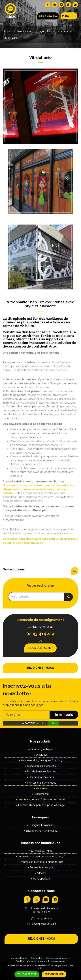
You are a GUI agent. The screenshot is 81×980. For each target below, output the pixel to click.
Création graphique (42, 749)
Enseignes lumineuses (42, 825)
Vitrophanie (10, 38)
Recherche (36, 958)
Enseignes (42, 755)
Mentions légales (19, 958)
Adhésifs (41, 873)
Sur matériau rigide (41, 851)
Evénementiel (41, 794)
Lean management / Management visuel (41, 799)
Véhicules (41, 788)
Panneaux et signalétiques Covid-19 (42, 760)
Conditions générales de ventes (31, 961)
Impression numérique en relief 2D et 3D (42, 856)
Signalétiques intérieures (41, 766)
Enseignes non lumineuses (41, 831)
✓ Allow (53, 723)
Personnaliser (54, 974)
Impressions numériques (42, 783)
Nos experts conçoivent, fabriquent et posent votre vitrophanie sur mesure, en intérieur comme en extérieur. (39, 489)
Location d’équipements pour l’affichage (41, 805)
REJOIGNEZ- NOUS (41, 668)
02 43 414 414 (48, 16)
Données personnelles (57, 958)
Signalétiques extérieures (53, 31)
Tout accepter (27, 974)
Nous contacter (40, 648)
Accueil (8, 31)
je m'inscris (64, 715)
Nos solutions (25, 31)
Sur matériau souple (41, 867)
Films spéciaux (42, 879)
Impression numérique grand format (42, 862)
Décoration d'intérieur (41, 777)
